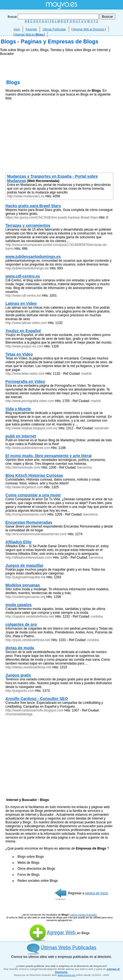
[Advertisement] (61, 116)
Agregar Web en (29, 35)
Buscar (54, 17)
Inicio (17, 29)
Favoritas (31, 29)
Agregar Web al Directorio (89, 29)
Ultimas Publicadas (54, 29)
